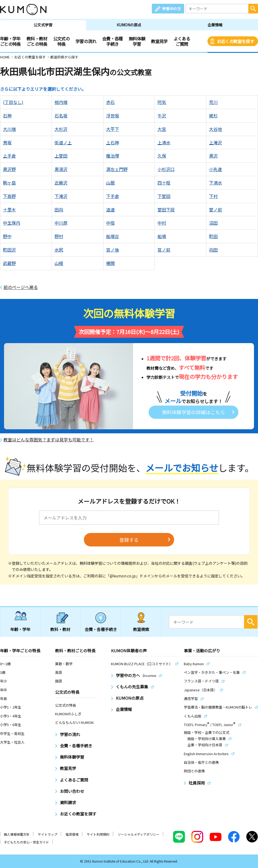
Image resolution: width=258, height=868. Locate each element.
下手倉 (113, 196)
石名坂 (61, 116)
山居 (110, 183)
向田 (213, 250)
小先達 (216, 169)
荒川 (213, 102)
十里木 (9, 210)
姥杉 (213, 116)
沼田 (213, 223)
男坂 (7, 142)
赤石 (110, 102)
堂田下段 (166, 210)
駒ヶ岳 (9, 183)
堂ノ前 (216, 210)
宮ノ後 (113, 250)
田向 (59, 210)
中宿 (110, 223)
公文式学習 (43, 25)
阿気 (162, 102)
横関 (110, 263)
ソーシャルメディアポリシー (139, 834)
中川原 (61, 223)
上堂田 (61, 156)
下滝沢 (61, 196)
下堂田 (164, 196)
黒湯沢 (61, 169)
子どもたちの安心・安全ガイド (26, 842)
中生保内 (12, 223)
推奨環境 (72, 834)
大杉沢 (61, 129)
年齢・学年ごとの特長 (10, 41)
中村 (162, 223)
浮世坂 (113, 116)
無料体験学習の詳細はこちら (193, 412)
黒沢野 (9, 169)
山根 (59, 263)
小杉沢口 (166, 169)
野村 (59, 236)
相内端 (61, 102)
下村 (213, 196)
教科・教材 (60, 629)
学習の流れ (86, 41)
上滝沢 (216, 142)
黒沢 (213, 156)
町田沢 (9, 250)
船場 (162, 236)
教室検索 (141, 629)
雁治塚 (113, 156)
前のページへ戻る (21, 287)
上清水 (164, 142)
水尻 (59, 250)
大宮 (162, 129)
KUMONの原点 (129, 25)
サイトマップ (48, 834)
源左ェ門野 (117, 169)
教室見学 (159, 41)
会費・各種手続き (112, 41)
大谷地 (216, 129)
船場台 (113, 236)
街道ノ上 (63, 142)
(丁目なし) (13, 102)
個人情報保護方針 (17, 834)
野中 (7, 236)
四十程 (164, 183)
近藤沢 (61, 183)
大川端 (9, 129)
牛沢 (162, 116)
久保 (162, 156)
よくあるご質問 (182, 41)
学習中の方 (171, 9)
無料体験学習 (137, 41)
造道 (110, 210)
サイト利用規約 (98, 834)
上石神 (113, 142)
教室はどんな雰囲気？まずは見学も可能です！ (49, 440)
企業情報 (215, 25)
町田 (213, 236)
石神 (7, 116)
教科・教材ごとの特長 (37, 41)
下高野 (9, 196)
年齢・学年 (20, 629)
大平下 (113, 129)
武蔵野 (9, 263)
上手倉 (9, 156)
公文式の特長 (61, 41)
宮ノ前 (164, 250)
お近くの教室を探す (235, 41)
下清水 (216, 183)
